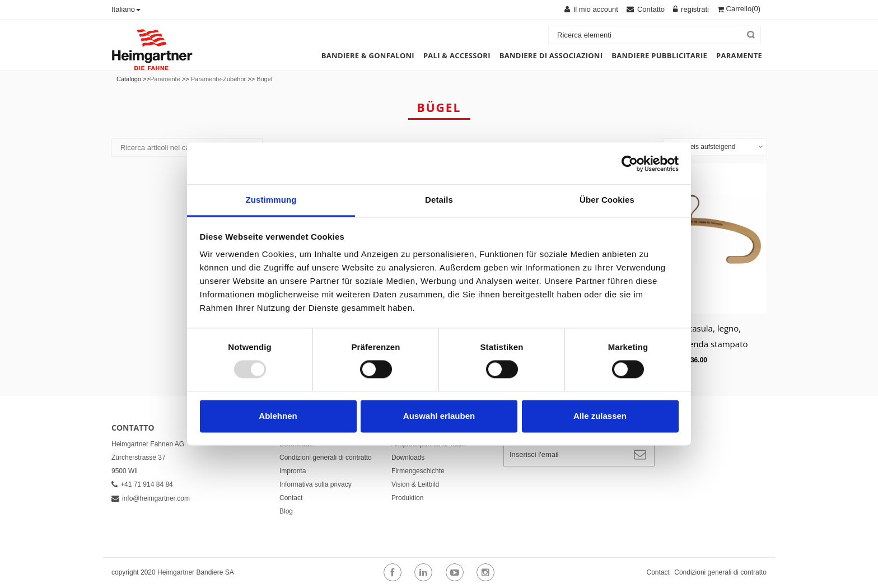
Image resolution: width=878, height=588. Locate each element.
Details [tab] (439, 200)
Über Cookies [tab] (607, 200)
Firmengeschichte (418, 471)
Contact (291, 498)
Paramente (165, 79)
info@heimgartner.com (151, 498)
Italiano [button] (126, 9)
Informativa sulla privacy (316, 484)
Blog (286, 511)
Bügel (264, 79)
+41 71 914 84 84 (142, 484)
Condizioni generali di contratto (326, 458)
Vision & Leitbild (415, 484)
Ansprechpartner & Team (429, 444)
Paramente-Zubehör (218, 79)
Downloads (296, 444)
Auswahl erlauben (439, 416)
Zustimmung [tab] (271, 200)
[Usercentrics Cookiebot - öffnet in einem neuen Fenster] (630, 164)
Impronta (293, 471)
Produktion (407, 498)
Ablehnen (278, 416)
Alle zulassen (600, 416)
